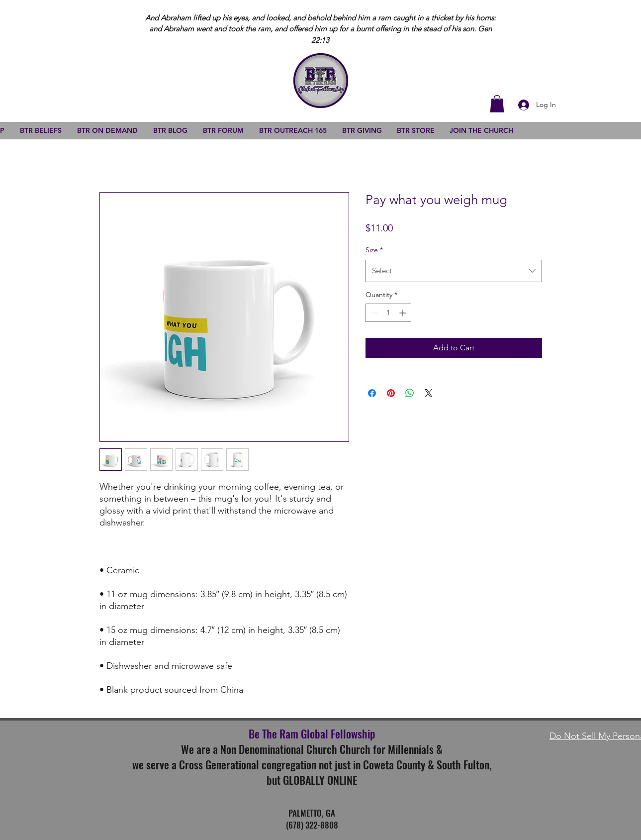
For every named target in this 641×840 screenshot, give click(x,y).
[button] (497, 104)
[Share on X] (429, 393)
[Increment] (404, 313)
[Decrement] (373, 313)
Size (374, 250)
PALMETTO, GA (312, 813)
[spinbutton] (388, 313)
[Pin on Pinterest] (391, 393)
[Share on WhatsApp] (410, 393)
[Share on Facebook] (372, 393)
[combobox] (454, 271)
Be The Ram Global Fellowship (312, 734)
